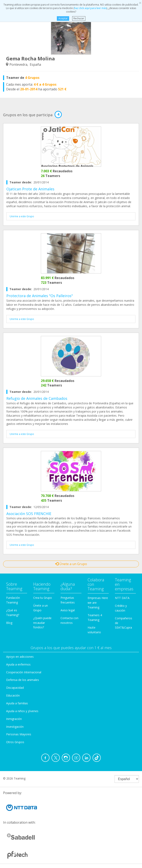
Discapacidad (15, 688)
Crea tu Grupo (43, 598)
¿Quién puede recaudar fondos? (42, 623)
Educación (13, 695)
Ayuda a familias (17, 703)
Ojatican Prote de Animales (30, 189)
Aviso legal (68, 610)
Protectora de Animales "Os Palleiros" (40, 296)
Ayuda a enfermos (18, 664)
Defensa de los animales (23, 680)
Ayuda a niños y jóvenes (22, 711)
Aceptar (63, 18)
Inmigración (14, 719)
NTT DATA (122, 598)
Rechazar (79, 18)
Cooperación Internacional (24, 672)
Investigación (15, 727)
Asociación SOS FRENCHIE (29, 514)
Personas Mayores (19, 734)
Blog (9, 623)
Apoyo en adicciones (20, 657)
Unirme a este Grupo (22, 216)
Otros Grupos (15, 742)
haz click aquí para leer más (90, 8)
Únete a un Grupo (71, 564)
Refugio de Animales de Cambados (37, 398)
